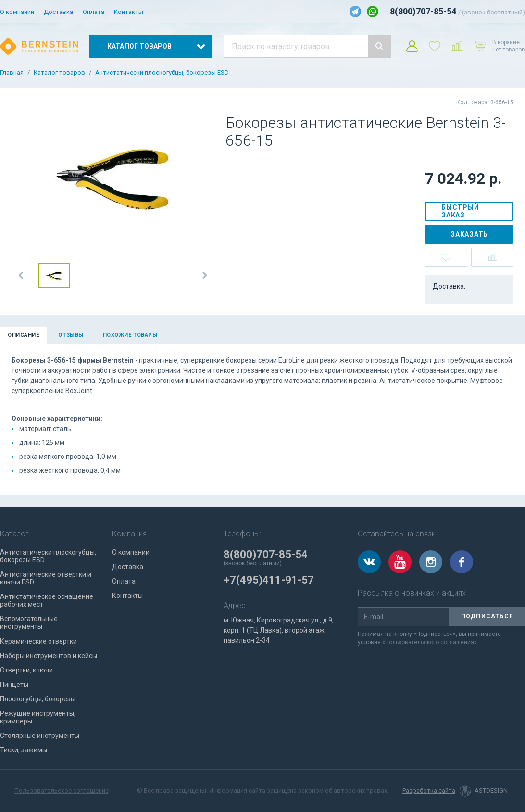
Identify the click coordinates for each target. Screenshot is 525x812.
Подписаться (487, 616)
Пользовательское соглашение (62, 791)
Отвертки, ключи (26, 670)
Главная (12, 73)
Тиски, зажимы (24, 750)
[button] (21, 275)
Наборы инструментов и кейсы (49, 656)
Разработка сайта (429, 791)
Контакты (129, 12)
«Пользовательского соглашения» (430, 642)
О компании (17, 12)
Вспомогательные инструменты (29, 622)
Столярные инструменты (40, 736)
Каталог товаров (59, 73)
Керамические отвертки (38, 641)
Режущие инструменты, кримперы (38, 717)
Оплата (94, 12)
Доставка (58, 12)
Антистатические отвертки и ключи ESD (46, 578)
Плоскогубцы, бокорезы (38, 699)
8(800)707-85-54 (423, 11)
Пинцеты (14, 685)
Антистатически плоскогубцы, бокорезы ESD (162, 73)
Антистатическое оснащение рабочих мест (47, 600)
